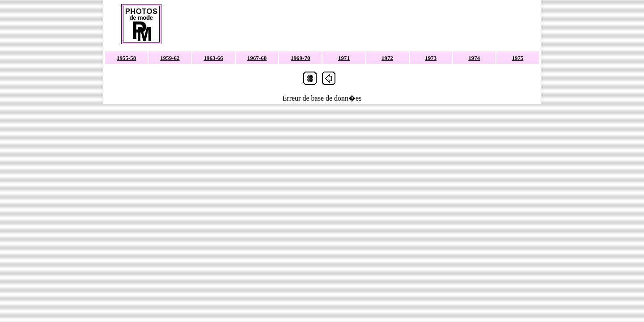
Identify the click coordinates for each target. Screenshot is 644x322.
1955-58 (126, 58)
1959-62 (170, 58)
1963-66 (214, 58)
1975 (517, 58)
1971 (344, 58)
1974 (474, 58)
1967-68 (257, 58)
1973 (431, 58)
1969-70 (300, 58)
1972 (387, 58)
